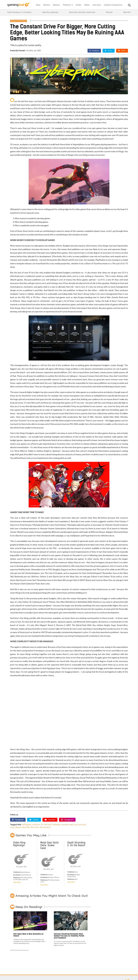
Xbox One (35, 827)
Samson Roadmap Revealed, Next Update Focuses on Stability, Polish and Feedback (69, 936)
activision (36, 825)
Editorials (22, 21)
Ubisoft (18, 827)
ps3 (77, 825)
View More (17, 882)
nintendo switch (68, 825)
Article (14, 21)
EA (42, 825)
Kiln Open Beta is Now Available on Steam (29, 935)
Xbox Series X (45, 827)
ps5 (84, 825)
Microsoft (48, 825)
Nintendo (57, 825)
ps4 (80, 825)
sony (12, 827)
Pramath (22, 51)
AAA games (27, 825)
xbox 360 (26, 827)
